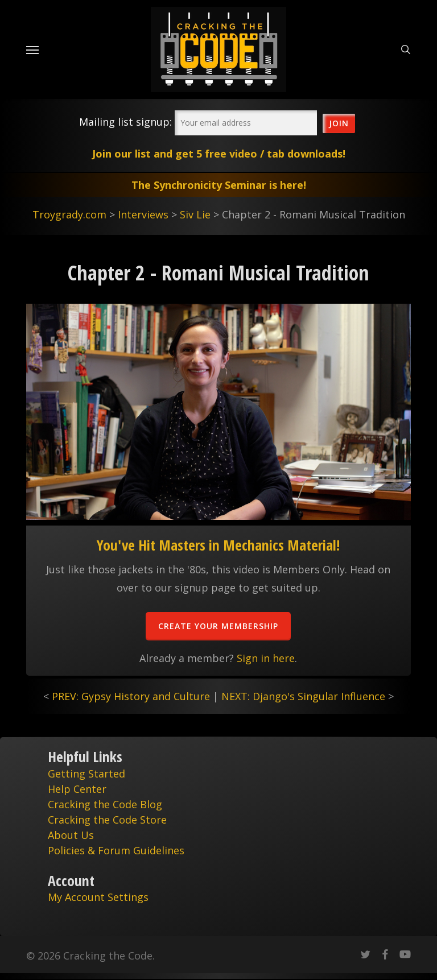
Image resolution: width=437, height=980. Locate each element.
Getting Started (86, 774)
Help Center (77, 789)
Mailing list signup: (125, 122)
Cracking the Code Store (107, 820)
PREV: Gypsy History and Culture (131, 696)
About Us (71, 835)
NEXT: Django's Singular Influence (303, 696)
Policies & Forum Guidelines (116, 850)
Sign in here (266, 658)
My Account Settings (98, 897)
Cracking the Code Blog (105, 804)
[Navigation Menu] (32, 49)
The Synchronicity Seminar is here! (219, 185)
